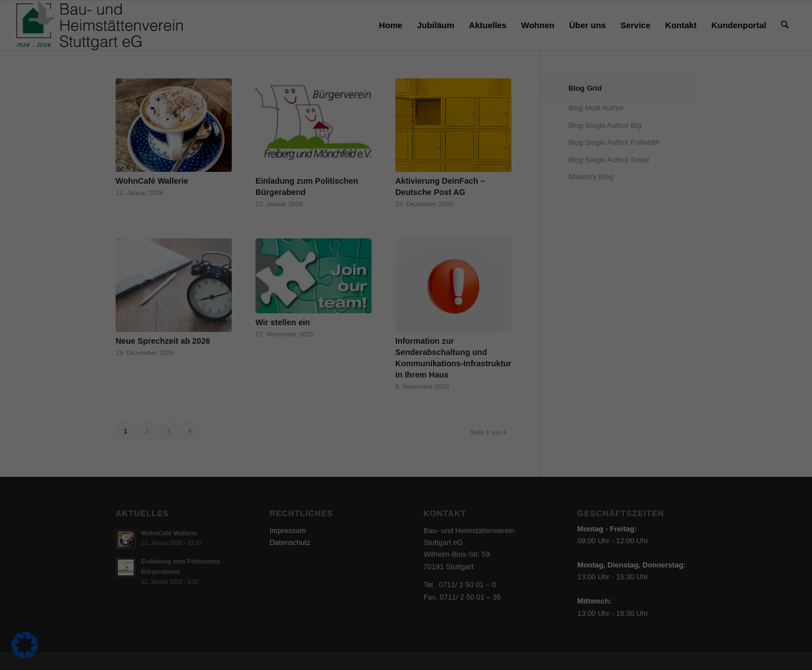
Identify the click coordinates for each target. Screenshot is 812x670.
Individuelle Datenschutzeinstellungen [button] (406, 282)
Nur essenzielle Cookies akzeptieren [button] (406, 248)
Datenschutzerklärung (236, 178)
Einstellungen (274, 189)
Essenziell (444, 40)
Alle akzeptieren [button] (298, 215)
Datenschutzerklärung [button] (427, 308)
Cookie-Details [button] (375, 308)
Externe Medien (453, 96)
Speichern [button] (515, 215)
